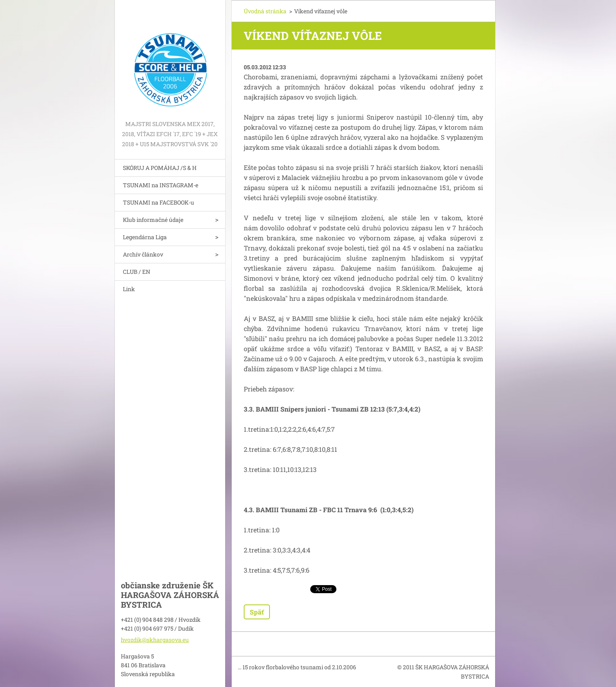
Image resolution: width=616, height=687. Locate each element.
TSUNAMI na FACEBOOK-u (159, 202)
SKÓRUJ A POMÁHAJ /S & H (160, 168)
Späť (257, 612)
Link (129, 289)
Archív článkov (143, 254)
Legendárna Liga (145, 237)
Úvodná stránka (265, 11)
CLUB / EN (137, 272)
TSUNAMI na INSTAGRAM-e (161, 185)
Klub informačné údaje (153, 220)
